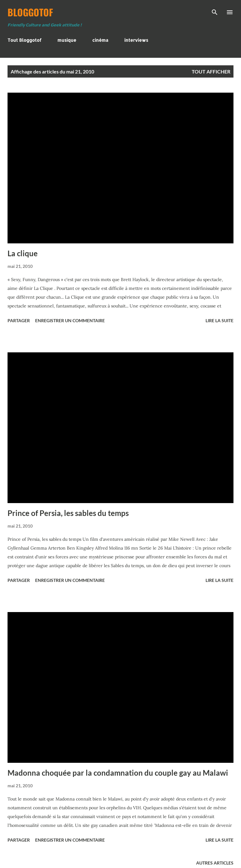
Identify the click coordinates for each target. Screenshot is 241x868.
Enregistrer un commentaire (70, 320)
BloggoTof (30, 12)
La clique (23, 253)
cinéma (100, 40)
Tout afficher (211, 71)
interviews (136, 40)
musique (67, 40)
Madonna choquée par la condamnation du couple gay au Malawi (118, 773)
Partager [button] (19, 320)
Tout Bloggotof (24, 40)
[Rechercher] (215, 11)
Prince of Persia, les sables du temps (68, 513)
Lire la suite (220, 320)
